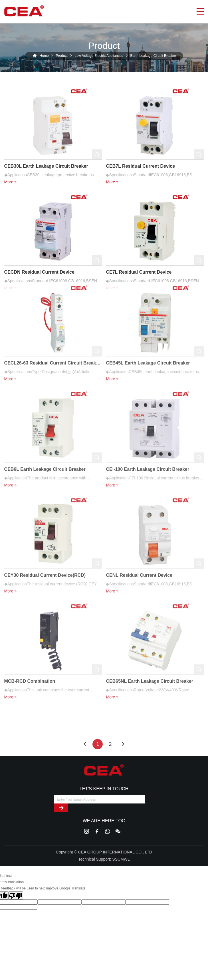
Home (44, 56)
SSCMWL (121, 859)
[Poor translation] (16, 895)
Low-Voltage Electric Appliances (99, 56)
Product (62, 56)
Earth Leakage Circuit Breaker (153, 56)
